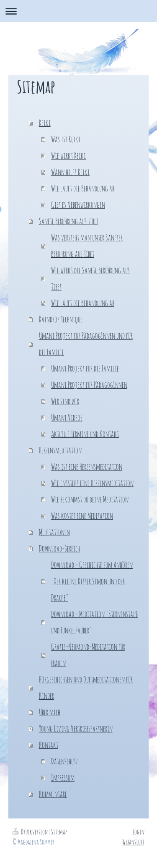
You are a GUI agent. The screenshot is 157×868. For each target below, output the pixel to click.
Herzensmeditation (60, 450)
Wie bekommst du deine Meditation (90, 499)
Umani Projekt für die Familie (85, 368)
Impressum (63, 778)
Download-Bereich (59, 548)
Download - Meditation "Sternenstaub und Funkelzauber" (94, 622)
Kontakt (49, 745)
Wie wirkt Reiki (68, 156)
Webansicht (133, 842)
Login (139, 832)
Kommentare (53, 794)
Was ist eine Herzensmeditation (87, 467)
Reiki (45, 123)
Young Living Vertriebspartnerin (76, 728)
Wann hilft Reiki (70, 172)
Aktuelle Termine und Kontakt (85, 434)
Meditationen (54, 532)
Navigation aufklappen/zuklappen (78, 11)
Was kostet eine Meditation (82, 516)
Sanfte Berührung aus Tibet (69, 221)
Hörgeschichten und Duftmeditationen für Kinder (86, 688)
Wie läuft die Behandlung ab (83, 188)
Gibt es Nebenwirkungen (78, 205)
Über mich (50, 712)
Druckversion (31, 832)
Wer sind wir (65, 401)
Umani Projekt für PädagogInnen (89, 385)
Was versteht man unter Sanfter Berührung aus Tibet (87, 246)
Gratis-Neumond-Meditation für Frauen (88, 655)
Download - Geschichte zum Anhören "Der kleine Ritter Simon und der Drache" (92, 581)
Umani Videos (67, 417)
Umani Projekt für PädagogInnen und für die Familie (86, 344)
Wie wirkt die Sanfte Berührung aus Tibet (90, 278)
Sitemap (59, 832)
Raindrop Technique (61, 319)
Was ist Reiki (66, 139)
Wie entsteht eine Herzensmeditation (92, 483)
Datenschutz (64, 761)
